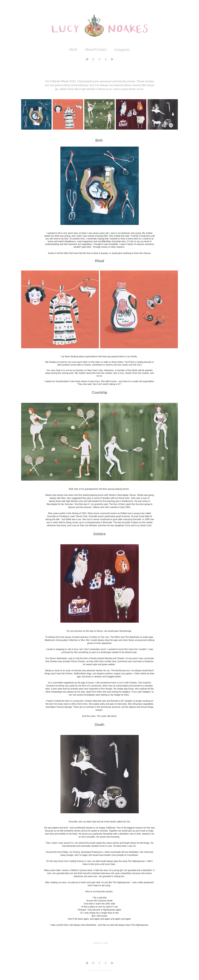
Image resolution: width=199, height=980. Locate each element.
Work (73, 49)
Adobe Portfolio (104, 970)
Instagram (122, 50)
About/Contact (96, 49)
